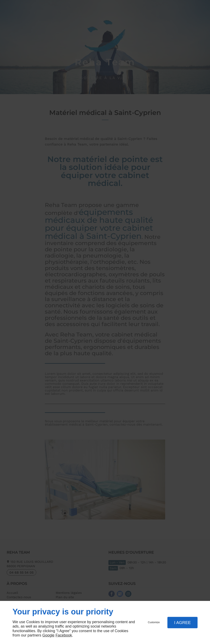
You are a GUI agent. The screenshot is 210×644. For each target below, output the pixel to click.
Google (48, 635)
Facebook (64, 635)
